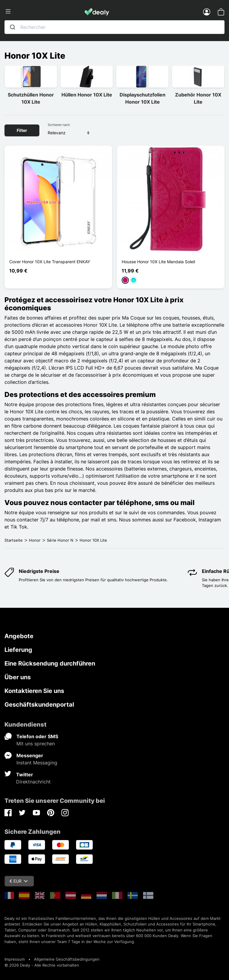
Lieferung (18, 650)
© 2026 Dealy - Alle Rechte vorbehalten (42, 965)
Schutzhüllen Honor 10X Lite (31, 98)
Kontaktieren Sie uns (34, 691)
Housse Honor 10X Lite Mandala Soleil (158, 262)
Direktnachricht (33, 782)
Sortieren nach (59, 125)
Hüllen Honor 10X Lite (87, 95)
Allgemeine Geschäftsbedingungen (67, 959)
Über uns (18, 677)
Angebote (19, 636)
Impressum (15, 959)
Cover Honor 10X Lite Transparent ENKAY (50, 262)
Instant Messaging (37, 763)
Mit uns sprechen (36, 744)
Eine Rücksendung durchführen (50, 663)
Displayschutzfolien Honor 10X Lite (143, 98)
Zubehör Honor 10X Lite (198, 98)
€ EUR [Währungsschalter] (19, 881)
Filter (22, 130)
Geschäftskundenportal (39, 705)
